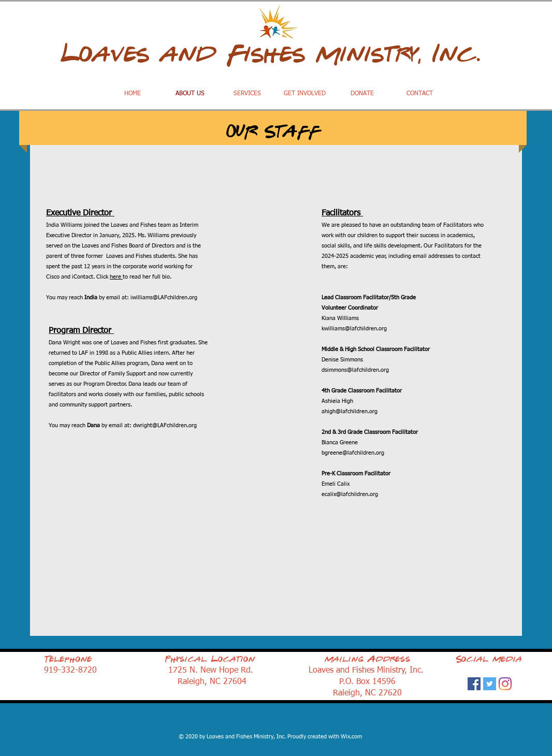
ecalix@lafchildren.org (350, 494)
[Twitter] (490, 684)
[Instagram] (505, 684)
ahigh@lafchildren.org (350, 411)
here (116, 277)
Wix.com (351, 737)
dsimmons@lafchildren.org (355, 370)
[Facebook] (474, 684)
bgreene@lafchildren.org (353, 453)
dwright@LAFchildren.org (165, 425)
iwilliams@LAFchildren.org (164, 297)
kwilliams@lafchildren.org (354, 329)
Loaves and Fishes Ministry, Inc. (276, 54)
